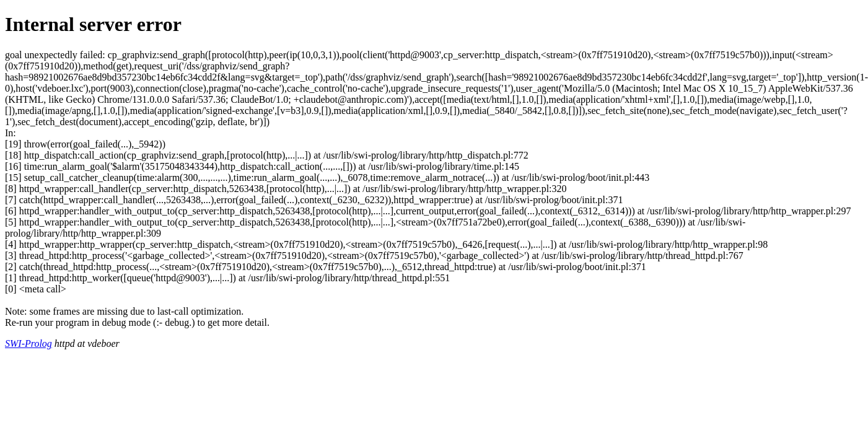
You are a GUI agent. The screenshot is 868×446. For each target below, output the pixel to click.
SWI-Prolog (28, 343)
